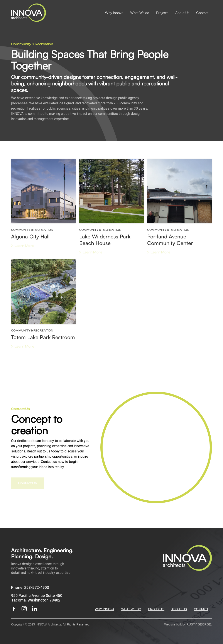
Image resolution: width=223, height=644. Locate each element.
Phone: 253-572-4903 (30, 587)
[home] (29, 13)
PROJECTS (156, 609)
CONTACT (201, 609)
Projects (162, 13)
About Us (182, 13)
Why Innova (114, 13)
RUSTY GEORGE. (199, 624)
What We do (140, 13)
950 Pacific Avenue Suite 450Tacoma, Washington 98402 (37, 598)
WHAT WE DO (131, 609)
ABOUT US (179, 609)
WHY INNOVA (105, 609)
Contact (202, 13)
